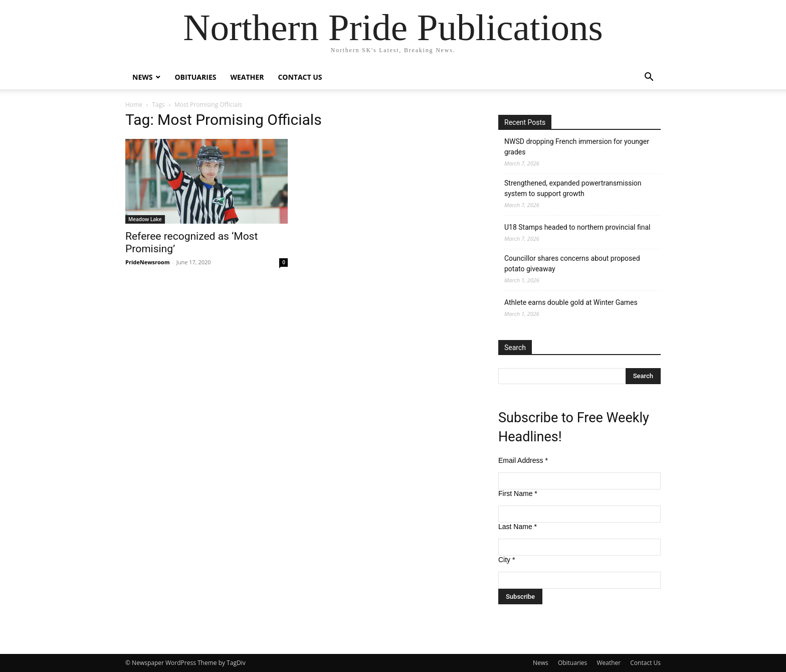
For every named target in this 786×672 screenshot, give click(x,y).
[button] (649, 78)
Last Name (518, 527)
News (142, 77)
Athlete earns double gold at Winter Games (571, 302)
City (507, 560)
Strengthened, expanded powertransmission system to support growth (573, 188)
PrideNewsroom (147, 262)
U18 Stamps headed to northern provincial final (577, 227)
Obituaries (195, 77)
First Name (518, 493)
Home (134, 105)
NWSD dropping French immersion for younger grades (577, 147)
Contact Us (300, 77)
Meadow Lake (145, 219)
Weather (247, 77)
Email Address (523, 460)
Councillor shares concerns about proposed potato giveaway (572, 264)
